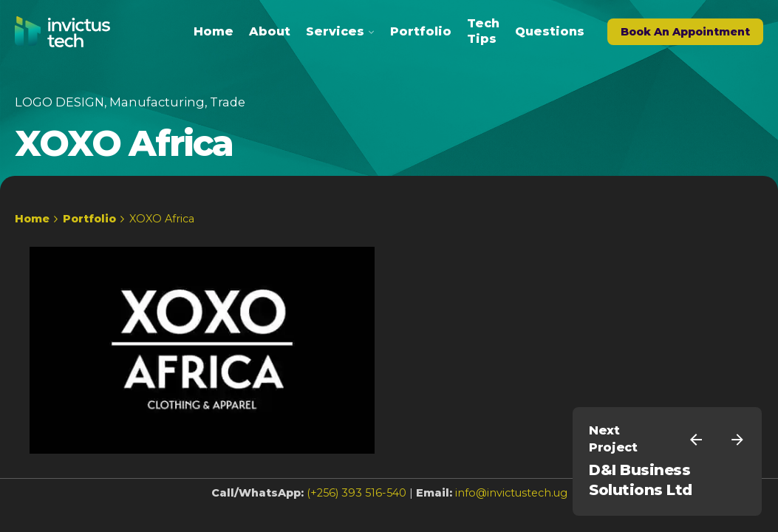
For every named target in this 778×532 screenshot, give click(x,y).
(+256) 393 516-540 (356, 493)
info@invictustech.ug (511, 493)
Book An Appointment (685, 32)
